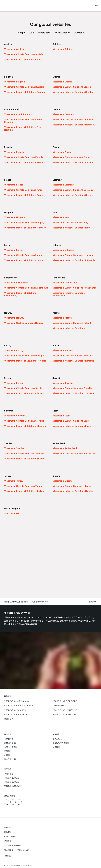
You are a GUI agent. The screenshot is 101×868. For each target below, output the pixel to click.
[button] (93, 602)
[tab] (21, 32)
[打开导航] (96, 6)
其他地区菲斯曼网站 (40, 602)
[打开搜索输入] (91, 6)
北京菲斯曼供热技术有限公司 (16, 602)
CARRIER (30, 865)
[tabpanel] (51, 284)
